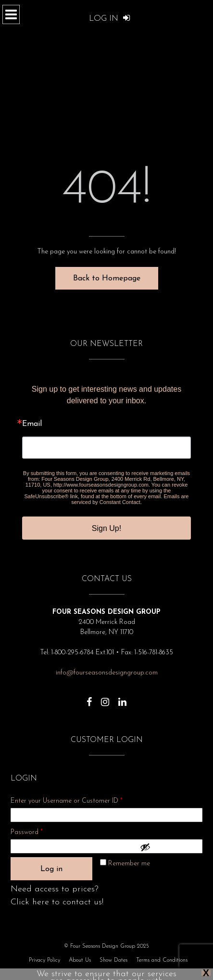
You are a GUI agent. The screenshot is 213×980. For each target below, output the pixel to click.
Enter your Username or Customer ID (67, 801)
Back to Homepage (107, 278)
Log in (51, 869)
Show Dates (113, 960)
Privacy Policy (44, 960)
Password (39, 831)
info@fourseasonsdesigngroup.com (107, 673)
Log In (110, 19)
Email (32, 424)
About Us (80, 960)
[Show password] (169, 847)
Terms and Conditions (162, 960)
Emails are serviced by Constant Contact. (130, 499)
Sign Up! (106, 528)
